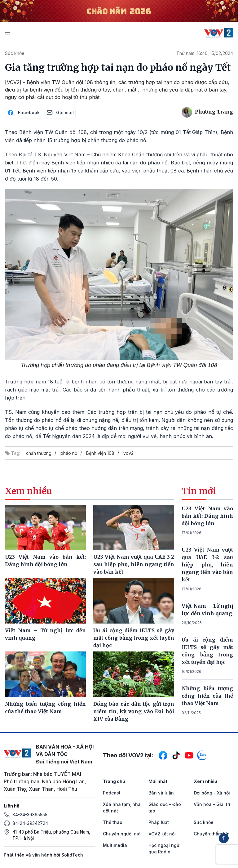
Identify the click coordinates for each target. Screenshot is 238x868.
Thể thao (113, 822)
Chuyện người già (122, 834)
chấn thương (39, 453)
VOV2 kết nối (162, 834)
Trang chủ (114, 781)
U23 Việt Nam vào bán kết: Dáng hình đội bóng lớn (207, 516)
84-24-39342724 (30, 823)
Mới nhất (158, 781)
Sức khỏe (15, 53)
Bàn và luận (161, 793)
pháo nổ (69, 453)
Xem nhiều (205, 781)
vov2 (128, 453)
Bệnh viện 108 (100, 453)
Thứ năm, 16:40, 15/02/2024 (205, 53)
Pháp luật (159, 822)
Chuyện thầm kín (212, 834)
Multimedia (115, 845)
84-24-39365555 (30, 814)
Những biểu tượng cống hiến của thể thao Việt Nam (207, 696)
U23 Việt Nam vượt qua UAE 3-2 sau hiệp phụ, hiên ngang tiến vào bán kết (207, 565)
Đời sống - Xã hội (212, 793)
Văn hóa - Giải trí (212, 804)
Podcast (112, 793)
